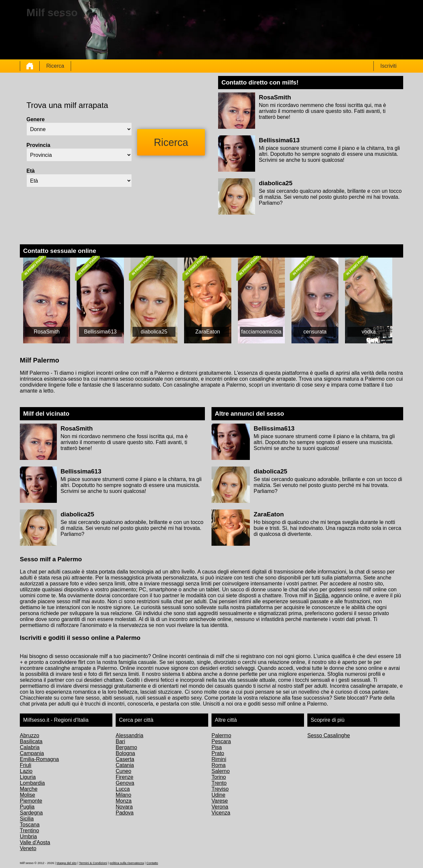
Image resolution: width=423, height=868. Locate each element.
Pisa (217, 747)
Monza (124, 801)
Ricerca (55, 66)
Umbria (28, 836)
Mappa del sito (67, 863)
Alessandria (130, 735)
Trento (219, 783)
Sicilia (321, 595)
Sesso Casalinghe (329, 735)
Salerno (221, 771)
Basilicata (31, 741)
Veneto (28, 848)
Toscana (30, 825)
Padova (125, 813)
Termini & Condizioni (93, 863)
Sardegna (31, 813)
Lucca (123, 789)
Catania (125, 765)
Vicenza (221, 813)
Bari (120, 741)
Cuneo (123, 771)
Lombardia (32, 783)
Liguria (28, 777)
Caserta (125, 759)
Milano (123, 795)
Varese (220, 801)
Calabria (30, 747)
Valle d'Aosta (35, 842)
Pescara (221, 741)
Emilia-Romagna (39, 759)
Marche (29, 789)
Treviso (220, 789)
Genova (125, 783)
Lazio (26, 771)
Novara (124, 807)
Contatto (152, 863)
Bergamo (126, 747)
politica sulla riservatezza (127, 863)
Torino (219, 777)
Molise (27, 795)
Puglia (27, 807)
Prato (218, 753)
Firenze (124, 777)
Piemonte (31, 801)
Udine (218, 795)
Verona (220, 807)
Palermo (221, 735)
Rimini (219, 759)
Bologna (125, 753)
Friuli (26, 765)
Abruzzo (30, 735)
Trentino (29, 831)
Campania (32, 753)
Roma (219, 765)
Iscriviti (388, 66)
